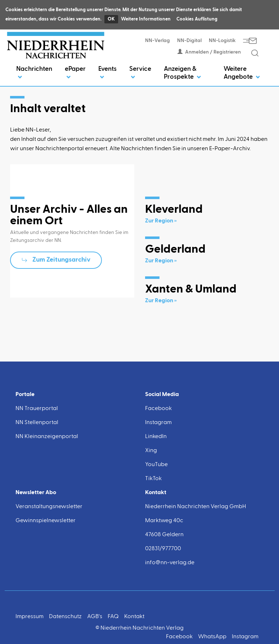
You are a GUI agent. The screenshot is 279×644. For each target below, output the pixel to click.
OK (111, 19)
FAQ (113, 617)
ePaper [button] (75, 73)
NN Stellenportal (37, 423)
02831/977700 (163, 549)
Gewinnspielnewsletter (46, 521)
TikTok (153, 479)
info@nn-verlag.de (170, 563)
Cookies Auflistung (197, 19)
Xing (151, 451)
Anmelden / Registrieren (209, 52)
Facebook (158, 409)
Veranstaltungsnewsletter (49, 507)
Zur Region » (161, 221)
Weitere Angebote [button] (242, 73)
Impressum (30, 617)
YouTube (156, 465)
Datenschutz (65, 617)
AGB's (95, 617)
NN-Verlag (157, 41)
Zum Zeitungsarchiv (61, 260)
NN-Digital (189, 41)
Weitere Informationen (146, 19)
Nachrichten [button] (34, 73)
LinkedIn (156, 437)
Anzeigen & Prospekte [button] (182, 73)
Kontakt (134, 617)
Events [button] (107, 73)
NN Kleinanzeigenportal (47, 437)
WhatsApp (212, 637)
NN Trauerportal (37, 409)
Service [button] (140, 73)
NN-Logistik (222, 41)
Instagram (158, 423)
